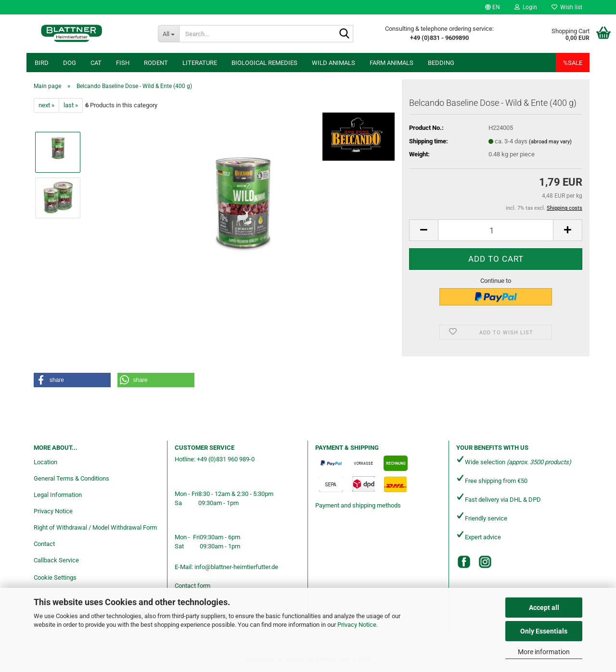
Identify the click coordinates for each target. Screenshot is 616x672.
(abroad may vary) (550, 142)
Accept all (544, 608)
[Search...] (169, 34)
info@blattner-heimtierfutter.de (236, 567)
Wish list (567, 7)
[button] (493, 7)
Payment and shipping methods (358, 505)
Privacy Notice (357, 625)
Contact (44, 544)
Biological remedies (264, 63)
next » (46, 105)
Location (45, 462)
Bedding (441, 63)
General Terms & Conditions (71, 478)
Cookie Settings (55, 577)
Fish (123, 63)
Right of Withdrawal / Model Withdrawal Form (95, 527)
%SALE (573, 63)
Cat (96, 63)
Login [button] (526, 7)
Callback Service (56, 560)
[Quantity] (496, 230)
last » (71, 105)
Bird (42, 63)
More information (544, 652)
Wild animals (334, 63)
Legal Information (58, 495)
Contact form (192, 586)
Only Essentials (544, 631)
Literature (200, 63)
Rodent (156, 63)
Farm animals (391, 63)
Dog (70, 63)
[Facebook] (464, 562)
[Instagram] (485, 562)
